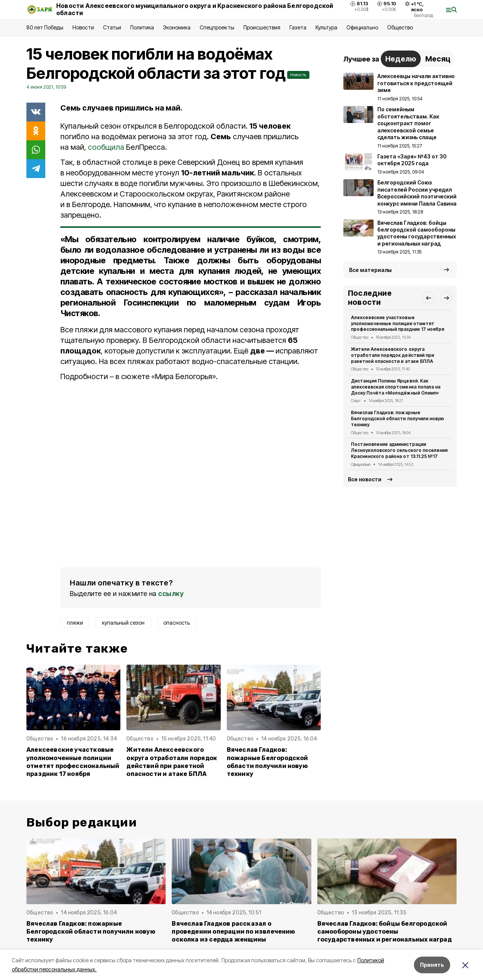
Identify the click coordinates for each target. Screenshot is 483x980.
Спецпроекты (217, 27)
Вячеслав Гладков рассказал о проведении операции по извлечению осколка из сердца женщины (233, 932)
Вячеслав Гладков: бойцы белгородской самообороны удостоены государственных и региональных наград (385, 932)
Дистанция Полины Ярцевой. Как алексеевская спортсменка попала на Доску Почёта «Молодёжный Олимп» (396, 387)
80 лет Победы (45, 27)
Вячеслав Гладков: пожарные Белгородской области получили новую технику (268, 762)
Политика (142, 27)
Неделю (401, 59)
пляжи (75, 623)
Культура (326, 27)
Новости (83, 27)
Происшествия (262, 27)
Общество (400, 27)
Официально (362, 27)
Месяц (438, 59)
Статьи (112, 27)
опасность (177, 623)
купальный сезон (123, 623)
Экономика (177, 27)
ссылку (171, 594)
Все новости (365, 479)
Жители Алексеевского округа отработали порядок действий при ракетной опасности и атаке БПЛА (172, 762)
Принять (432, 965)
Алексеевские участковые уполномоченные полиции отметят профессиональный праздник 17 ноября (73, 762)
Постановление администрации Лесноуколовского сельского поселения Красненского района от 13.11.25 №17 (399, 450)
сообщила (106, 147)
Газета (298, 27)
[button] (428, 298)
